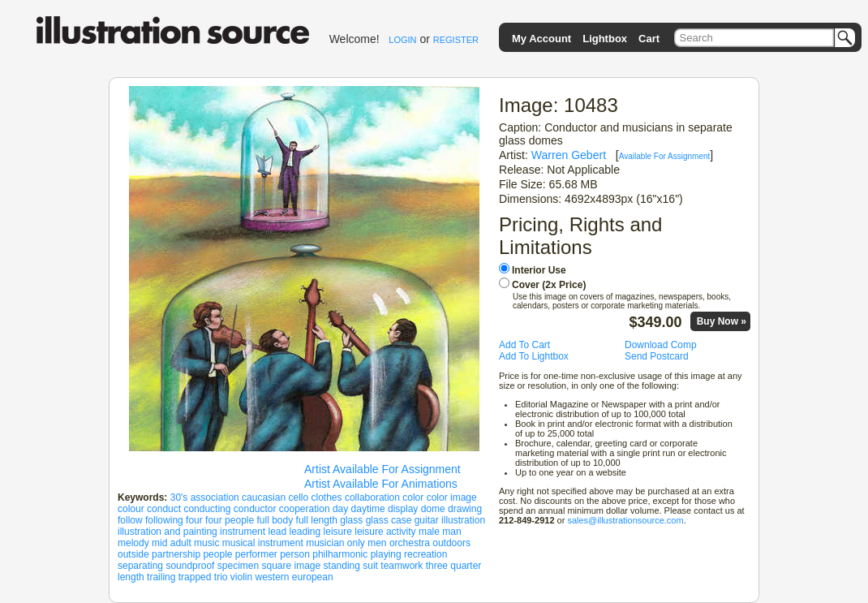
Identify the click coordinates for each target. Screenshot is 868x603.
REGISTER (456, 40)
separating (140, 566)
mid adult (172, 543)
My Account (541, 39)
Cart (649, 39)
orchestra (410, 543)
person (295, 554)
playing (386, 554)
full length (317, 520)
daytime (368, 509)
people (217, 554)
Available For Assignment (665, 156)
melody (133, 543)
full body (275, 520)
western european (294, 577)
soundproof (190, 566)
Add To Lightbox (534, 356)
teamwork (402, 566)
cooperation (305, 509)
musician (325, 543)
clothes (327, 497)
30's (179, 497)
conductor (255, 509)
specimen (238, 566)
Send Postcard (657, 356)
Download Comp (661, 345)
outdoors (451, 543)
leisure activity (385, 532)
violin (241, 577)
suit (370, 566)
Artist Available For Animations (381, 484)
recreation (425, 554)
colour (131, 509)
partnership (176, 554)
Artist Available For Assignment (382, 469)
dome (433, 509)
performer (256, 554)
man (451, 532)
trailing (161, 577)
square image (291, 566)
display (403, 509)
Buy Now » (722, 321)
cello (298, 497)
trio (221, 577)
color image (452, 497)
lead (277, 532)
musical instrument (263, 543)
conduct (164, 509)
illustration (463, 520)
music (206, 543)
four (194, 520)
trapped (195, 577)
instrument (243, 532)
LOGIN (402, 40)
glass (351, 520)
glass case (389, 520)
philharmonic (340, 554)
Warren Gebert (569, 155)
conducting (207, 509)
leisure (338, 532)
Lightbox (605, 39)
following (164, 520)
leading (305, 532)
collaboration (372, 497)
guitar (427, 520)
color (413, 497)
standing (342, 566)
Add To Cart (524, 345)
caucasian (264, 497)
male (429, 532)
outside (133, 554)
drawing (465, 509)
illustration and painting (168, 532)
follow (130, 520)
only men (367, 543)
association (215, 497)
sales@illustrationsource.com (625, 520)
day (340, 509)
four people (230, 520)
